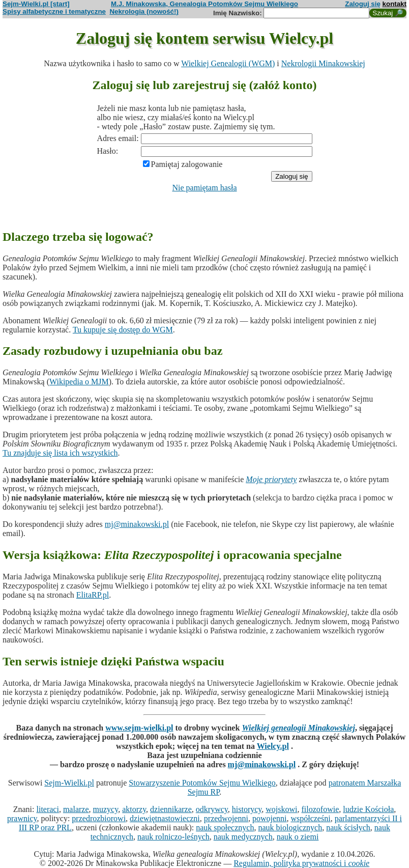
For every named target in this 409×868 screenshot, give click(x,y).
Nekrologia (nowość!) (144, 11)
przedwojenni (226, 818)
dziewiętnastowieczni (165, 818)
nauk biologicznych (290, 828)
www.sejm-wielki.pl (139, 728)
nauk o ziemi (298, 837)
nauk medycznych (243, 837)
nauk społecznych (225, 828)
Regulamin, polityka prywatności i (301, 863)
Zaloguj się (363, 4)
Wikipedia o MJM (79, 382)
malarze (76, 809)
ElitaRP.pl (93, 595)
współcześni (310, 818)
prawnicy (22, 818)
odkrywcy (212, 809)
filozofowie (320, 809)
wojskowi (281, 809)
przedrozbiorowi (99, 818)
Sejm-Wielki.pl (69, 783)
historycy (247, 809)
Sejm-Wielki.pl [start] (36, 4)
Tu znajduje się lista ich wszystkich (60, 453)
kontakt (395, 4)
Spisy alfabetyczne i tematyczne (54, 11)
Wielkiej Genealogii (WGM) (228, 63)
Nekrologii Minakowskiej (323, 63)
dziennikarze (171, 809)
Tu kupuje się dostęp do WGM (123, 330)
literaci (48, 809)
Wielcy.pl (273, 746)
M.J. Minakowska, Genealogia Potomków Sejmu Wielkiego (205, 4)
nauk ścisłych (348, 828)
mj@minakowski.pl (137, 524)
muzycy (106, 809)
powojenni (270, 818)
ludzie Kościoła (368, 809)
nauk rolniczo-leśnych (173, 837)
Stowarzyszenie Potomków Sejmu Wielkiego (202, 783)
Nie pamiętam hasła (204, 188)
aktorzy (134, 809)
